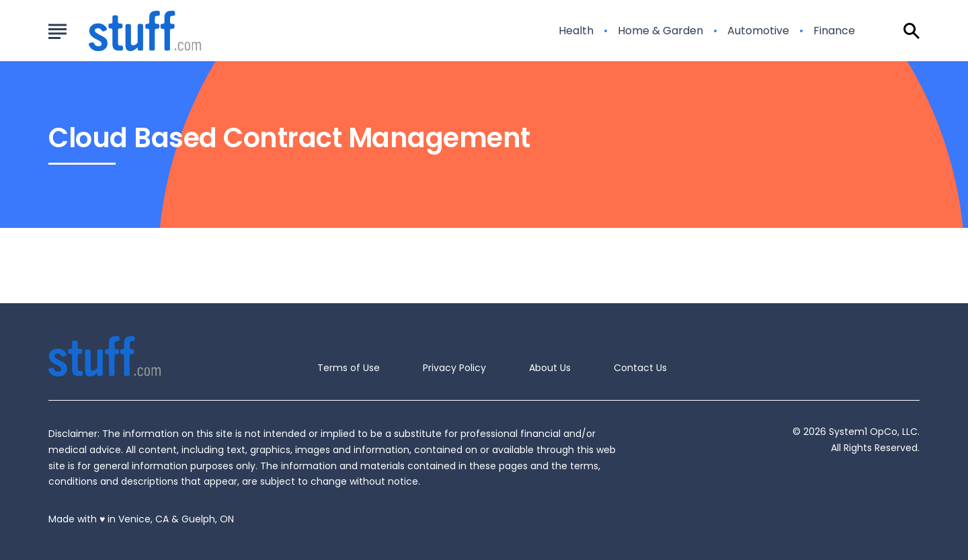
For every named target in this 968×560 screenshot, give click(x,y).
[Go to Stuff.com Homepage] (129, 31)
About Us (550, 368)
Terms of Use (349, 368)
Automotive (758, 31)
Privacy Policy (454, 368)
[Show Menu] (57, 30)
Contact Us (640, 368)
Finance (834, 31)
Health (576, 31)
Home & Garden (660, 31)
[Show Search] (912, 31)
